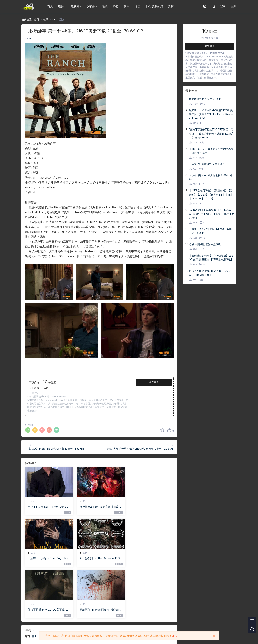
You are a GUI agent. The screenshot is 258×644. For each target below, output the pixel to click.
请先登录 (154, 382)
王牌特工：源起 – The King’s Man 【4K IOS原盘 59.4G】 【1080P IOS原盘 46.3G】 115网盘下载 (150, 507)
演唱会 (91, 6)
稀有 (116, 6)
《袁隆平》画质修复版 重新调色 (207, 164)
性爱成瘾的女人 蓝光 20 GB (205, 99)
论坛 (137, 6)
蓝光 (84, 501)
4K (30, 39)
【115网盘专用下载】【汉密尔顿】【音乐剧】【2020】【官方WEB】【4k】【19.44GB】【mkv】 (211, 195)
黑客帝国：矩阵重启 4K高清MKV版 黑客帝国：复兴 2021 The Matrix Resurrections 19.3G (211, 115)
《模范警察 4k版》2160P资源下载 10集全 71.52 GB (55, 449)
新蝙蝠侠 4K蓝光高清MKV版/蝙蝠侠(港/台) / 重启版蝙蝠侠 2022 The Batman (150, 559)
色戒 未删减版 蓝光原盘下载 (205, 245)
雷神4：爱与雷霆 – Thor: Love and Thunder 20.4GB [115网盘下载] (48, 507)
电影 (61, 6)
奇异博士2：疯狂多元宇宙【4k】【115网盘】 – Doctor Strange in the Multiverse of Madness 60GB (99, 507)
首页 (50, 6)
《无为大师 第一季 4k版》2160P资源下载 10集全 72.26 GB (140, 449)
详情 (175, 636)
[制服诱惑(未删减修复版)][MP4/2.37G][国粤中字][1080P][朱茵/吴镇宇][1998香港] (211, 214)
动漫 (105, 6)
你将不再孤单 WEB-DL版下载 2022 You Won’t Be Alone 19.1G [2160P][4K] (99, 559)
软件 (126, 6)
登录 (34, 585)
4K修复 (28, 6)
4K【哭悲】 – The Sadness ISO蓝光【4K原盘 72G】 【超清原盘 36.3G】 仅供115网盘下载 (48, 559)
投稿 (171, 6)
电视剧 (75, 6)
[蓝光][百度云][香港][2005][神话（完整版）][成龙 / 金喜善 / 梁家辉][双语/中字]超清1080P (211, 134)
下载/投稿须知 (154, 6)
